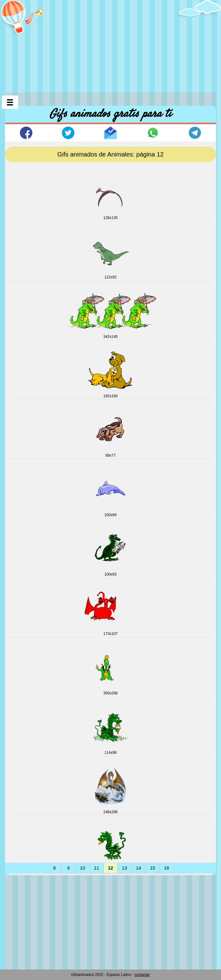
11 (97, 868)
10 (83, 868)
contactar (142, 975)
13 (125, 868)
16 (167, 868)
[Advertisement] (113, 44)
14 (139, 868)
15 (153, 868)
